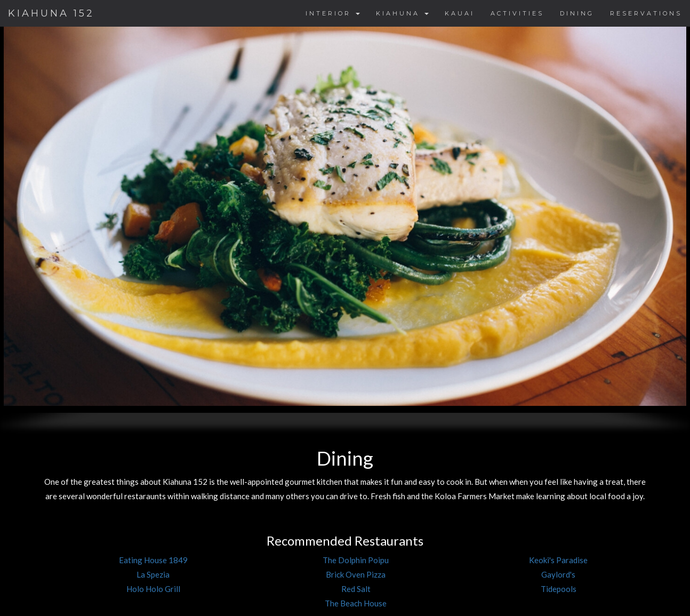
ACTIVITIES (517, 13)
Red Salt (356, 589)
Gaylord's (558, 574)
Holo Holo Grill (153, 589)
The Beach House (356, 603)
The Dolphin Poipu (356, 560)
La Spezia (153, 574)
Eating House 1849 (153, 560)
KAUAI (460, 13)
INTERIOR (333, 13)
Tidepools (559, 589)
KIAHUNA (402, 13)
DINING (577, 13)
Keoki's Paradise (558, 560)
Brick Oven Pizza (356, 574)
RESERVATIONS (646, 13)
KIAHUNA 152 (51, 13)
